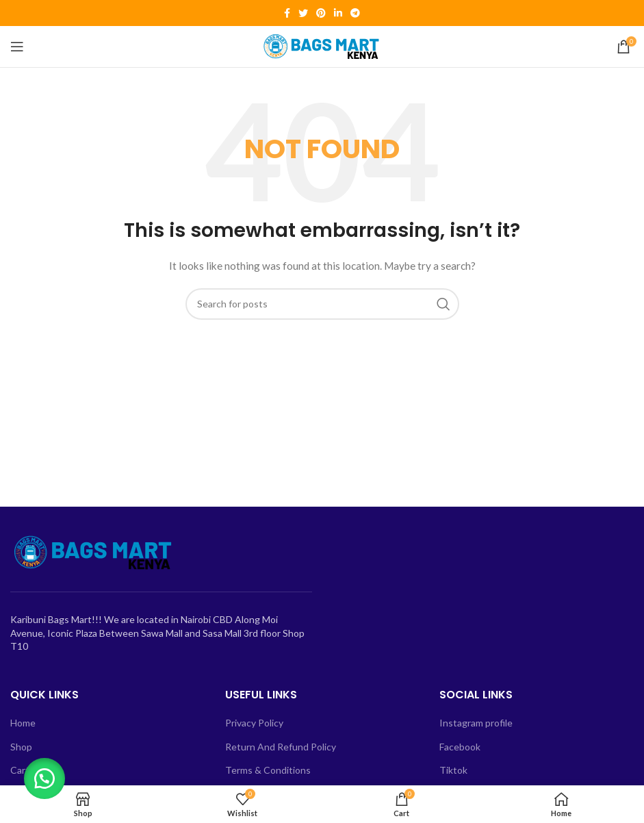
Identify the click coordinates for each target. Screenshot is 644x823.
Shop (21, 747)
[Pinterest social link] (321, 13)
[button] (48, 775)
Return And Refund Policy (281, 747)
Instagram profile (476, 723)
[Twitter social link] (303, 13)
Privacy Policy (254, 723)
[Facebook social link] (287, 13)
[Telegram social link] (355, 13)
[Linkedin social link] (338, 13)
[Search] (322, 304)
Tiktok (453, 770)
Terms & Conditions (268, 770)
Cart (20, 770)
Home (23, 723)
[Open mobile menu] (17, 47)
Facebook (460, 747)
